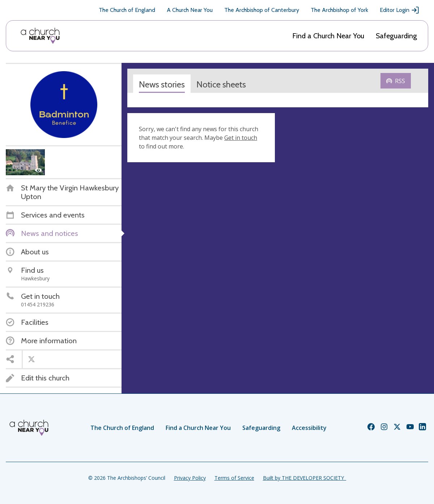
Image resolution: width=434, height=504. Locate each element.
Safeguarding (396, 36)
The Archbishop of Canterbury (262, 10)
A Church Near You (190, 10)
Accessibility (309, 428)
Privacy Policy (190, 478)
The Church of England (127, 10)
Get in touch (241, 138)
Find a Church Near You (328, 36)
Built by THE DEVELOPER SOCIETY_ (305, 478)
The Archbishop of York (339, 10)
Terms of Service (234, 478)
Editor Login (400, 10)
